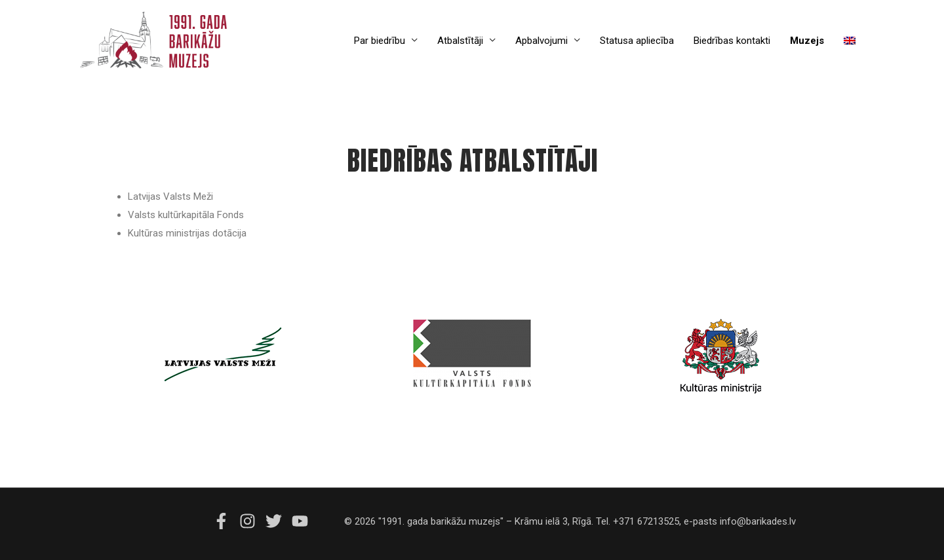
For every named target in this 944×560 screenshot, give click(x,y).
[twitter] (277, 521)
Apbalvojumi (541, 41)
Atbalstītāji (460, 41)
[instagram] (251, 521)
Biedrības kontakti (732, 41)
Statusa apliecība (637, 41)
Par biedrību (380, 41)
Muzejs (807, 41)
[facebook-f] (225, 521)
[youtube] (302, 521)
